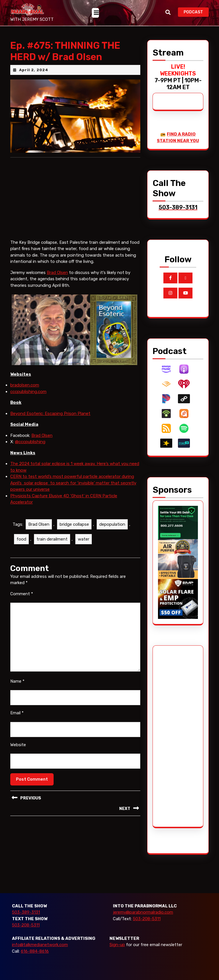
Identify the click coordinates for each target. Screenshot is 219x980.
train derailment (52, 539)
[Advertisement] (179, 736)
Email (17, 713)
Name (17, 681)
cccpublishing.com (28, 392)
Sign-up (117, 945)
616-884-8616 (35, 951)
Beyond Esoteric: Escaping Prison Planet (50, 414)
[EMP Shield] (178, 599)
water (84, 539)
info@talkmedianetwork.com (40, 945)
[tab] (95, 13)
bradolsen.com (25, 385)
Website (18, 745)
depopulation (112, 524)
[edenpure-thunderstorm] (178, 559)
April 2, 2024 (34, 70)
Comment (22, 594)
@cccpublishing (30, 442)
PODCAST (196, 12)
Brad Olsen (57, 273)
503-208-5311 (26, 925)
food (21, 539)
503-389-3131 (26, 912)
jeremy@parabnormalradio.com (143, 912)
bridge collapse (74, 524)
